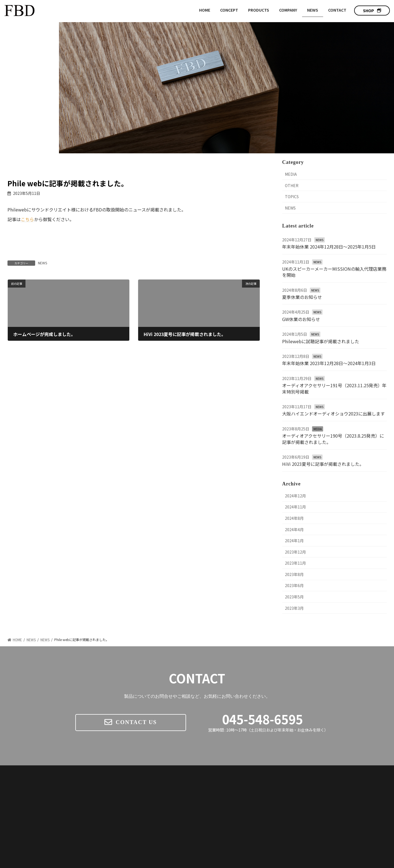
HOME (208, 784)
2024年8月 (294, 518)
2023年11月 (295, 563)
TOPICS (292, 197)
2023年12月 (295, 552)
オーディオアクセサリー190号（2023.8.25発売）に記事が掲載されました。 (333, 439)
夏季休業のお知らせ (302, 297)
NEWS (43, 263)
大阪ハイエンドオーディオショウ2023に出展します (334, 414)
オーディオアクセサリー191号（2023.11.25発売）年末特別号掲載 (334, 388)
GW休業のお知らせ (301, 319)
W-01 (284, 801)
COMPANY (347, 793)
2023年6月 (294, 585)
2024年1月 (294, 541)
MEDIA (291, 174)
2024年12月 (295, 496)
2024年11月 (295, 507)
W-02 (284, 809)
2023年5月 (294, 597)
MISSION (280, 816)
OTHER (292, 185)
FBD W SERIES (285, 794)
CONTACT (347, 803)
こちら (27, 219)
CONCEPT (213, 793)
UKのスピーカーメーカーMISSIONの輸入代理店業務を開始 (334, 272)
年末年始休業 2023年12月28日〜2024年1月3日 (329, 363)
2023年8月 (294, 574)
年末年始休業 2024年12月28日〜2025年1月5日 (329, 247)
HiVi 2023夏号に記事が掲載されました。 (323, 464)
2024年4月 (294, 529)
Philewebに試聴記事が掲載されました (321, 341)
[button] (372, 11)
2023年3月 (294, 608)
